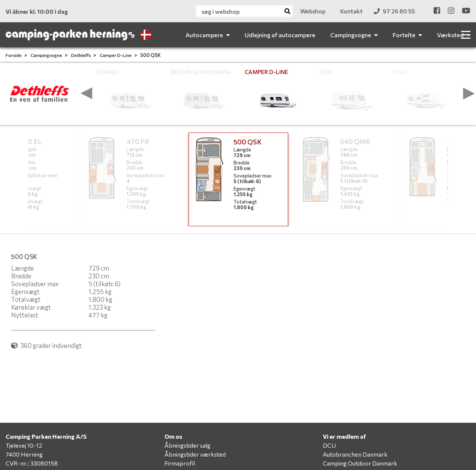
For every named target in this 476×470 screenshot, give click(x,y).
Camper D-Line (116, 55)
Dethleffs (81, 55)
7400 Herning (24, 454)
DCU (329, 445)
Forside (14, 55)
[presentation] (87, 93)
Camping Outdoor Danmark (360, 463)
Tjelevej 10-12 (24, 445)
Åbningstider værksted (195, 454)
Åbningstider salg (187, 445)
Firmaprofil (180, 463)
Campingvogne (47, 55)
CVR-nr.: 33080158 (32, 463)
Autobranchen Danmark (355, 454)
